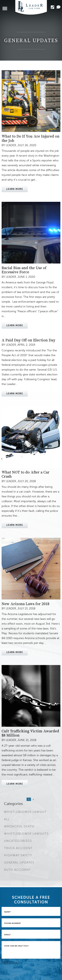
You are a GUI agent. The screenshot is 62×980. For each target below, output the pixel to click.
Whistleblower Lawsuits (26, 834)
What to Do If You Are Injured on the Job (31, 138)
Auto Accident (17, 870)
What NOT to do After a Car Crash (26, 474)
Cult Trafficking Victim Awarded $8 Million (30, 733)
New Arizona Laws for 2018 (25, 604)
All (7, 819)
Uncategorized (18, 841)
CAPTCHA (10, 963)
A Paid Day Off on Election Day (28, 340)
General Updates (19, 863)
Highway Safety (18, 855)
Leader (11, 145)
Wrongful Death (19, 826)
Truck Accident (18, 848)
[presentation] (26, 972)
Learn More (15, 189)
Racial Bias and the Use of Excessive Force (24, 270)
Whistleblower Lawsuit (25, 812)
